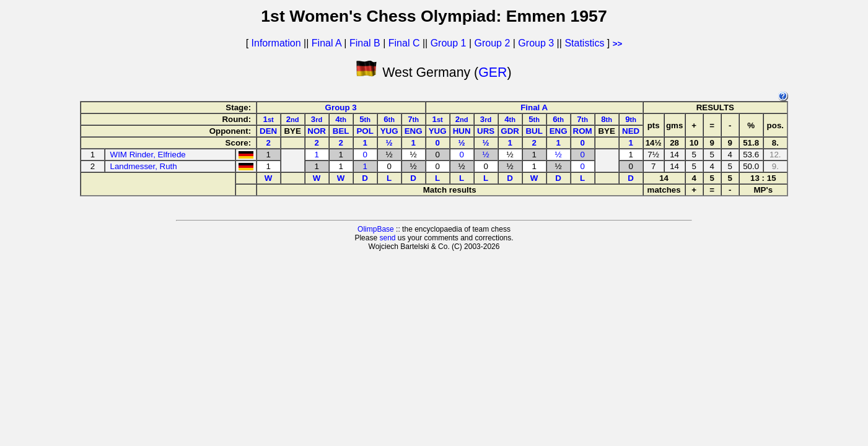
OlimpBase (376, 229)
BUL (534, 131)
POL (365, 131)
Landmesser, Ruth (144, 166)
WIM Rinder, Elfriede (148, 155)
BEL (341, 131)
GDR (510, 131)
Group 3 (536, 43)
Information (276, 43)
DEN (268, 131)
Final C (404, 43)
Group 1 (449, 43)
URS (486, 131)
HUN (462, 131)
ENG (414, 131)
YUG (389, 131)
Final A (327, 43)
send (387, 238)
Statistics (584, 43)
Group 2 (493, 43)
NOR (317, 131)
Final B (365, 43)
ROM (583, 131)
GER (493, 72)
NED (631, 131)
